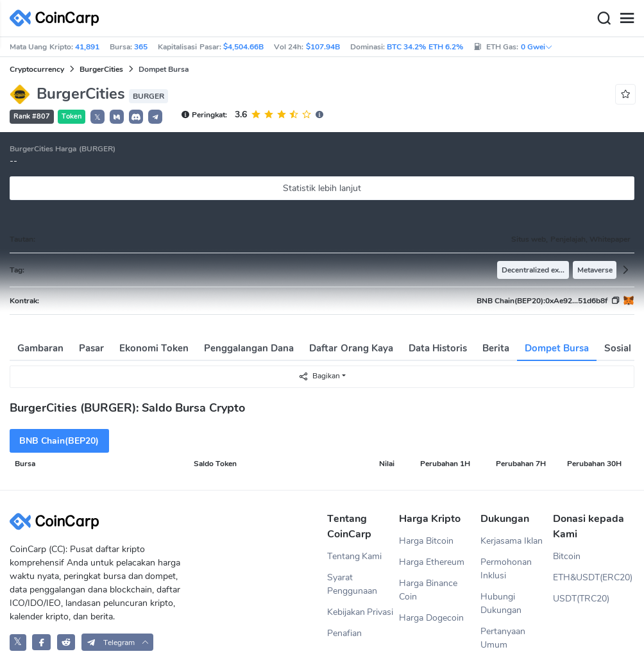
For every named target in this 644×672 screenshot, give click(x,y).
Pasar (91, 348)
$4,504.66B (243, 47)
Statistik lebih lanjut (322, 188)
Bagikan (319, 376)
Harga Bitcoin (426, 541)
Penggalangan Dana (249, 348)
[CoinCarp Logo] (58, 18)
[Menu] (627, 19)
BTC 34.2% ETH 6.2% (425, 47)
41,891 (87, 47)
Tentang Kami (355, 556)
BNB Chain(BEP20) (59, 441)
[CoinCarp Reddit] (66, 642)
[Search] (604, 19)
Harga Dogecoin (431, 618)
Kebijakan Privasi (360, 612)
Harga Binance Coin (428, 590)
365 (141, 47)
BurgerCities (101, 69)
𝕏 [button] (97, 117)
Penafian (344, 633)
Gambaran (40, 348)
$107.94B (323, 47)
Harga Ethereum (432, 562)
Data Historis (438, 348)
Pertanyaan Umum (503, 638)
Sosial (618, 348)
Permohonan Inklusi (506, 569)
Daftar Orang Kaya (351, 348)
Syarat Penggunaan (352, 584)
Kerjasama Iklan (512, 541)
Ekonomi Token (154, 348)
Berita (496, 348)
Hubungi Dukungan (501, 603)
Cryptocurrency (37, 69)
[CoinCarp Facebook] (41, 642)
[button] (117, 117)
